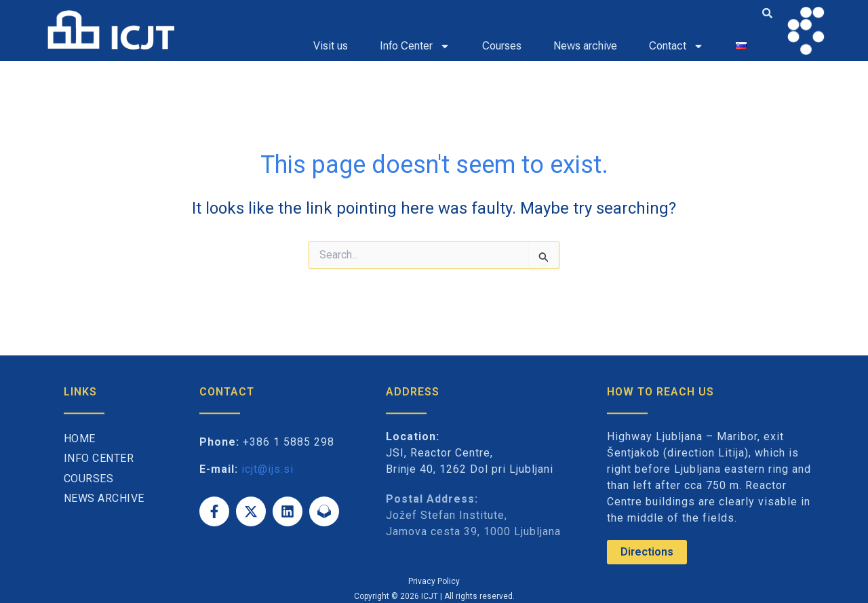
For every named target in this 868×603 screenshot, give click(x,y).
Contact (676, 46)
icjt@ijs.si (268, 469)
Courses (502, 46)
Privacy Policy (434, 581)
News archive (585, 46)
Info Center (415, 46)
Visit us (331, 46)
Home (80, 439)
